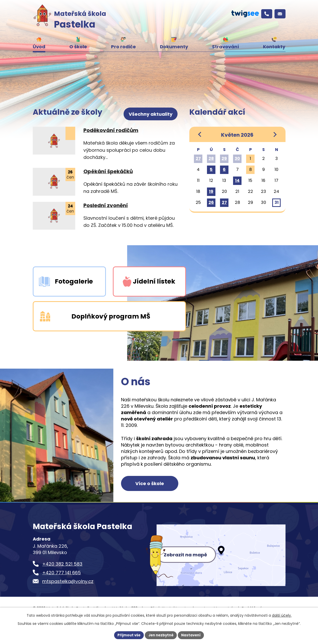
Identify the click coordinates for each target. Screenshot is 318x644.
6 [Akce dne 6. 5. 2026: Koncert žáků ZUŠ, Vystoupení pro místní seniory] (224, 169)
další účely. (282, 615)
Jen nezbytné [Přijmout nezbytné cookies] (161, 635)
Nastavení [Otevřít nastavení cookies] (193, 635)
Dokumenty (174, 47)
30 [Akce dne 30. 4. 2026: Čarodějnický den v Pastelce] (237, 159)
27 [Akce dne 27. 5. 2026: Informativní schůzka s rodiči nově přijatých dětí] (224, 202)
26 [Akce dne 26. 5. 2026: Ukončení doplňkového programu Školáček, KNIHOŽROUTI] (211, 202)
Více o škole (154, 497)
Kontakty (274, 47)
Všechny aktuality (151, 112)
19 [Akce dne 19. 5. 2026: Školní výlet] (211, 191)
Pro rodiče (123, 47)
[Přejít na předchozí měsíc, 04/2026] (200, 134)
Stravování (226, 47)
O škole (78, 47)
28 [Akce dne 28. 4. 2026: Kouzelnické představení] (211, 159)
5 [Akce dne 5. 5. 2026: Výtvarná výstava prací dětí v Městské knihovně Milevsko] (211, 169)
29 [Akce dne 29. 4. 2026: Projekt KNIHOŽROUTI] (224, 159)
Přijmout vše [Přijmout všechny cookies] (127, 635)
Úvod (39, 47)
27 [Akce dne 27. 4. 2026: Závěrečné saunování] (198, 159)
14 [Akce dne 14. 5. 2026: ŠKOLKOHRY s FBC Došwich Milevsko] (237, 180)
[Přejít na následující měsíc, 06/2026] (275, 134)
